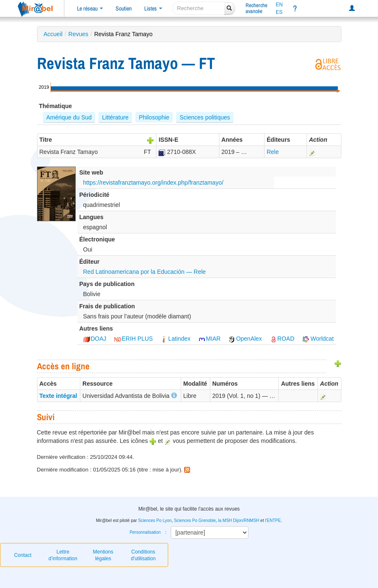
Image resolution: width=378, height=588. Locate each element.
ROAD (282, 339)
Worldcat (318, 339)
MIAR (210, 339)
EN (279, 5)
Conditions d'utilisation (143, 555)
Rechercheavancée (256, 8)
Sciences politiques (205, 117)
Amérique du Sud (69, 117)
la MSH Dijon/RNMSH (239, 520)
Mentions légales (103, 555)
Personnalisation (145, 532)
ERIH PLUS (134, 339)
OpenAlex (245, 339)
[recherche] (199, 8)
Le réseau (90, 8)
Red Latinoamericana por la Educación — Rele (145, 272)
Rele (273, 152)
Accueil (53, 34)
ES (279, 12)
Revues (78, 34)
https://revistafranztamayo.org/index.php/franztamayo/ (153, 183)
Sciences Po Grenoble (195, 520)
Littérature (115, 117)
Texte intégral (58, 396)
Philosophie (154, 117)
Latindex (176, 339)
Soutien (124, 8)
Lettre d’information (63, 555)
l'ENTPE (273, 520)
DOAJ (95, 339)
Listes (153, 8)
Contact (22, 555)
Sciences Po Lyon (155, 520)
